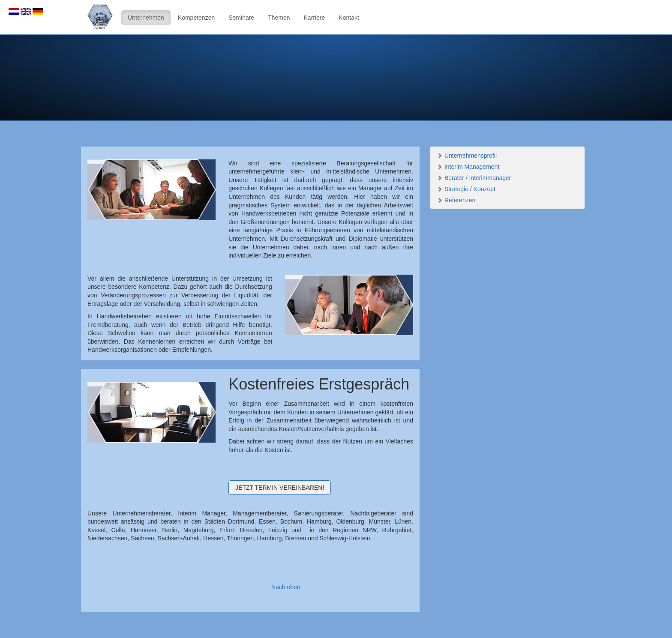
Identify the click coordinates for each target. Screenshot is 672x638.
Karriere (315, 18)
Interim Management (468, 167)
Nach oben (286, 587)
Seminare (241, 18)
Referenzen (456, 200)
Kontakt (349, 18)
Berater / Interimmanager (474, 178)
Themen (279, 18)
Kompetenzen (196, 18)
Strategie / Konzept (466, 189)
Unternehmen (146, 18)
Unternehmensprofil (467, 156)
